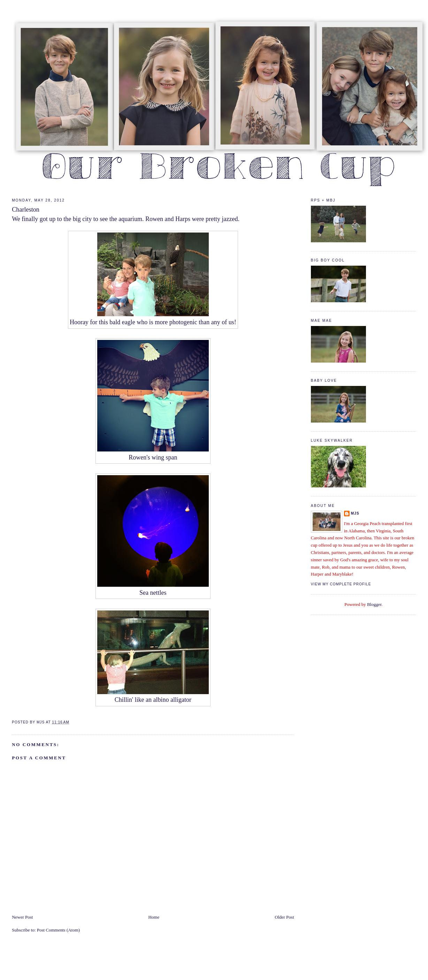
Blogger (374, 604)
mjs (355, 513)
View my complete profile (341, 584)
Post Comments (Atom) (59, 930)
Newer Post (22, 917)
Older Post (284, 917)
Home (154, 917)
